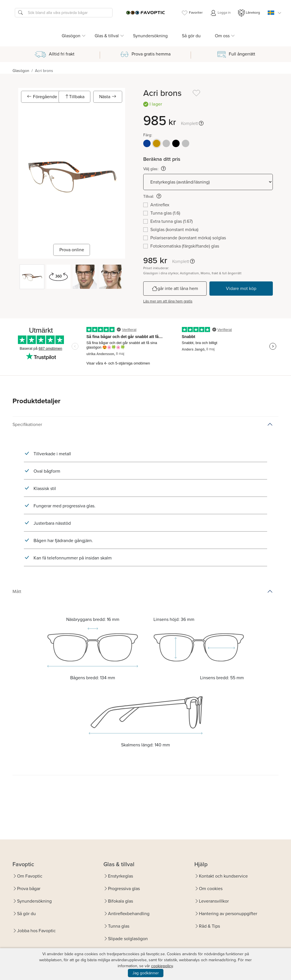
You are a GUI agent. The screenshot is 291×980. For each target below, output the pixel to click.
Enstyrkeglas (120, 876)
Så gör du (191, 36)
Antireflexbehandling (129, 914)
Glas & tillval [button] (107, 36)
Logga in (220, 13)
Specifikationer (27, 424)
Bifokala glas (120, 901)
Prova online (72, 250)
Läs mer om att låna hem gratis (168, 301)
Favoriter (192, 13)
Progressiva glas (124, 889)
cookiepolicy (162, 966)
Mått (17, 591)
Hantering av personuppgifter (228, 914)
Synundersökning (150, 36)
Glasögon (21, 71)
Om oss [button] (222, 36)
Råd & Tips (209, 926)
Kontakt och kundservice (223, 876)
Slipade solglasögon (128, 939)
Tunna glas (119, 926)
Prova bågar (29, 889)
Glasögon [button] (71, 36)
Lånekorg (249, 13)
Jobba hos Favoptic (36, 931)
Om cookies (211, 889)
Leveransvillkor (214, 901)
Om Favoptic (30, 876)
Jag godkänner (146, 973)
